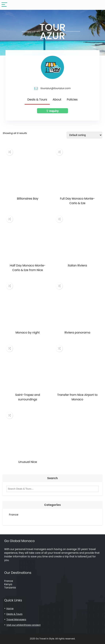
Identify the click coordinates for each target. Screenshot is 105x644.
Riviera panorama (77, 333)
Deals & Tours (37, 100)
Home (10, 608)
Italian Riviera (77, 265)
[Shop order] (84, 135)
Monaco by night (28, 333)
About (57, 100)
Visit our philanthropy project (23, 625)
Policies (72, 100)
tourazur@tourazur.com (56, 88)
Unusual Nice (28, 462)
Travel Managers (16, 619)
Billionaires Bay (28, 199)
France (14, 515)
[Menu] (4, 5)
